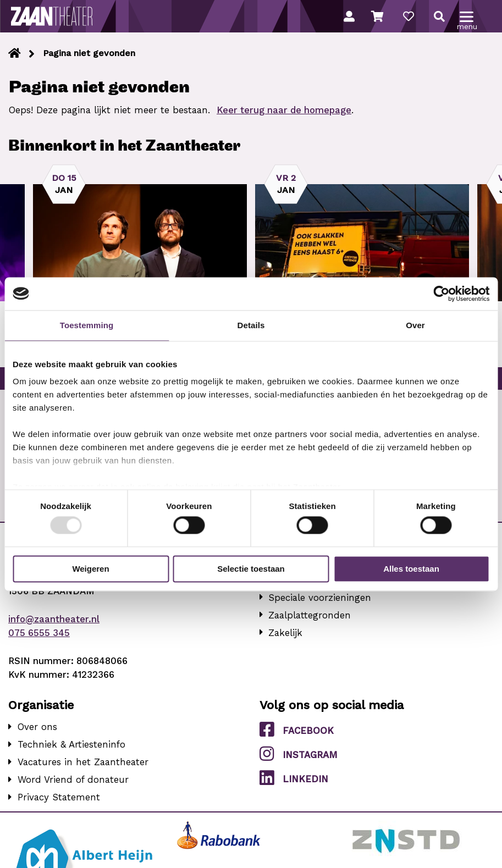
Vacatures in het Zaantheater (83, 762)
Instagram (298, 754)
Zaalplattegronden (310, 615)
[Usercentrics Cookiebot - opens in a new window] (441, 294)
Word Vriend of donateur (73, 779)
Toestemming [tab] (87, 325)
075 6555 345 (39, 633)
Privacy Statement (59, 797)
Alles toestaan (411, 569)
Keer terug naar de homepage (284, 110)
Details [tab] (251, 325)
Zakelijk (285, 633)
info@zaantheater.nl (54, 619)
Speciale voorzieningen (320, 598)
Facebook (297, 729)
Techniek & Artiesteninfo (71, 744)
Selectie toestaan (251, 569)
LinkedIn (294, 778)
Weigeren (90, 569)
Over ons (37, 727)
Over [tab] (415, 325)
